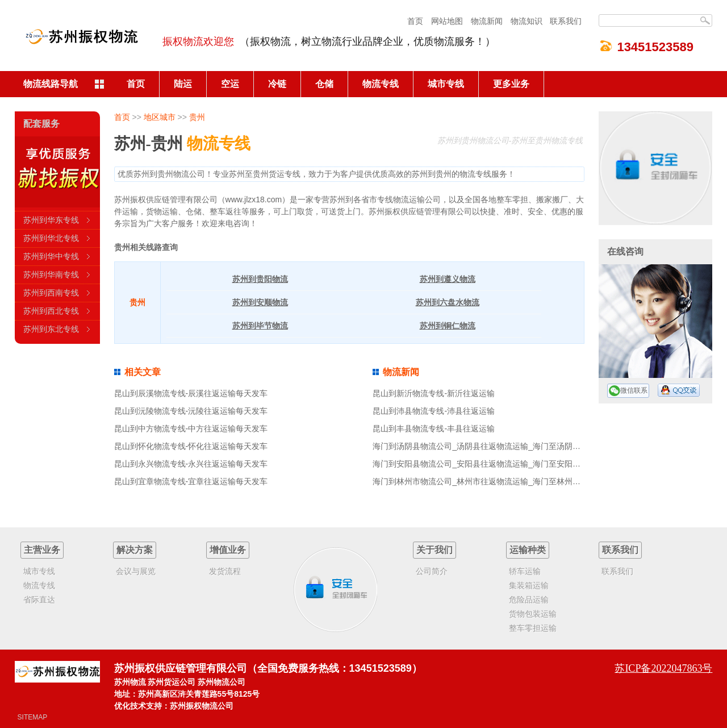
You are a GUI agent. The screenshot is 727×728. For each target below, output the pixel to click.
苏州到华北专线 (51, 238)
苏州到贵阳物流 (260, 279)
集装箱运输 (529, 585)
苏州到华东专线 (51, 220)
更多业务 (511, 84)
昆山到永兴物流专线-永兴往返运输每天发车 (191, 464)
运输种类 (528, 550)
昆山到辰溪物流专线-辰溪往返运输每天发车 (191, 393)
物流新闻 (487, 21)
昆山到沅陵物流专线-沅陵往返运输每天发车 (191, 411)
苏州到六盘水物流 (448, 302)
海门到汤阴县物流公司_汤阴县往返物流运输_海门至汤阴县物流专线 (492, 446)
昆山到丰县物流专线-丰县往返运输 (434, 429)
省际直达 (39, 600)
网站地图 (447, 21)
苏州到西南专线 (51, 293)
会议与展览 (136, 571)
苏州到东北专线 (51, 329)
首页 (415, 21)
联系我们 (566, 21)
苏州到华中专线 (51, 256)
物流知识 (527, 21)
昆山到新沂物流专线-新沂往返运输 (434, 393)
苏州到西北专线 (51, 311)
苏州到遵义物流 (448, 279)
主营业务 (42, 550)
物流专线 (381, 84)
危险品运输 (529, 600)
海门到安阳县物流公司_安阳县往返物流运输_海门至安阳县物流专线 (492, 464)
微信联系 (628, 391)
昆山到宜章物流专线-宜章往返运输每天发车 (191, 481)
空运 (230, 84)
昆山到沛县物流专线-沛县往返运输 (434, 411)
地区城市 (160, 117)
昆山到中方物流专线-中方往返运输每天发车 (191, 429)
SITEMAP (33, 717)
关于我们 (434, 550)
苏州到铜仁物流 (448, 326)
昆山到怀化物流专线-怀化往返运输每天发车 (191, 446)
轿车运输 (525, 571)
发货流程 (225, 571)
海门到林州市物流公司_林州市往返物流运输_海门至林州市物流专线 (492, 481)
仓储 (324, 84)
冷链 (277, 84)
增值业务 (228, 550)
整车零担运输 (533, 628)
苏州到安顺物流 (260, 302)
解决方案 (135, 550)
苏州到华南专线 (51, 274)
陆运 (183, 84)
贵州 (197, 117)
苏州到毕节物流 (260, 326)
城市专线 (446, 84)
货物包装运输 (533, 614)
